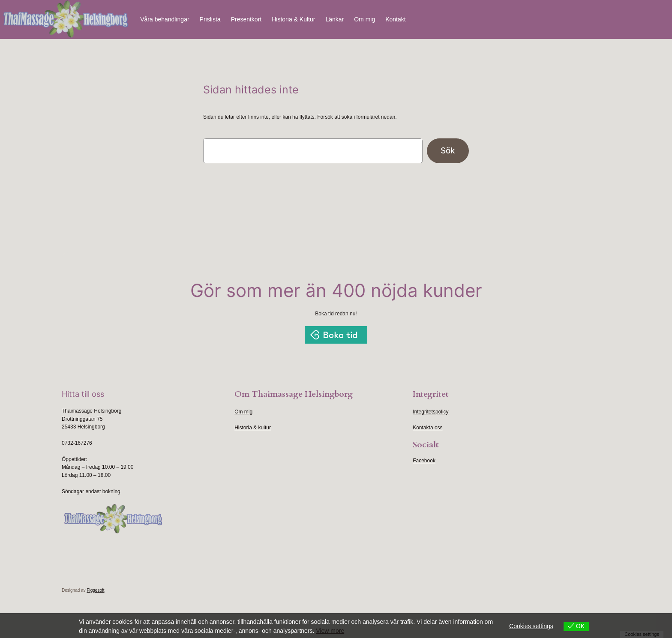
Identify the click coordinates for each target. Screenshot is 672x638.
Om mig (243, 412)
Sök (448, 150)
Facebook (424, 461)
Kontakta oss (427, 428)
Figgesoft (95, 590)
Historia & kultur (253, 428)
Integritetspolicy (430, 412)
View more (330, 631)
